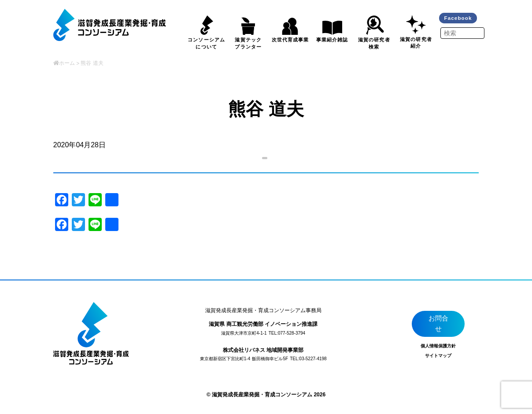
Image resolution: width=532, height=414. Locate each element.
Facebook (459, 19)
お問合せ (439, 325)
